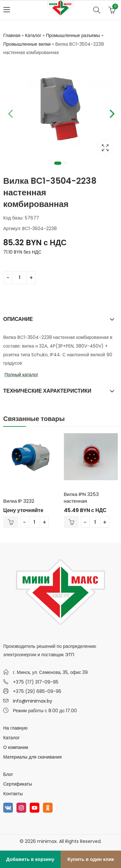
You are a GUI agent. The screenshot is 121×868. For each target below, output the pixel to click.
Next (111, 113)
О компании (16, 747)
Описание (18, 319)
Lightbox (105, 148)
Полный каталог (21, 375)
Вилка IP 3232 (19, 501)
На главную (15, 728)
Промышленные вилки (27, 44)
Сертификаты (18, 784)
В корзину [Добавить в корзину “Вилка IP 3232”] (11, 522)
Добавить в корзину (30, 859)
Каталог (33, 35)
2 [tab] (65, 163)
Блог (8, 774)
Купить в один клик (91, 859)
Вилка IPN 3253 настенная (81, 498)
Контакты (13, 794)
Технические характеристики (47, 391)
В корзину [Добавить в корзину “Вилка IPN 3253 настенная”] (71, 522)
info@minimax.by (33, 701)
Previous (10, 113)
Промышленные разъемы (73, 35)
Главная (12, 35)
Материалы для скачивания (32, 757)
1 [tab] (58, 163)
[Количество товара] (20, 278)
